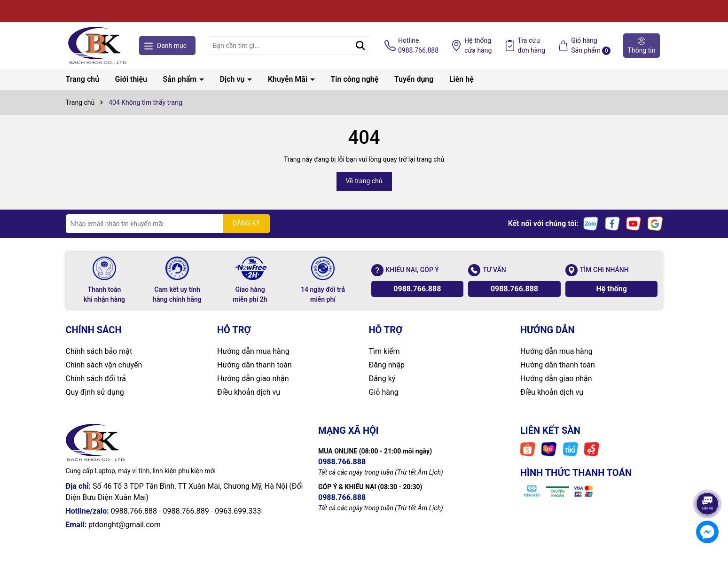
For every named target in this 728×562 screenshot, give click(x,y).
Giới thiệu (131, 79)
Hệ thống (478, 46)
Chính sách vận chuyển (104, 365)
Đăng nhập (387, 365)
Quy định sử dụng (95, 392)
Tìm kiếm (384, 351)
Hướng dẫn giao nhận (253, 379)
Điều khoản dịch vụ (249, 392)
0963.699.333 (238, 511)
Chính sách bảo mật (99, 351)
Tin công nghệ (355, 79)
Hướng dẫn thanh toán (254, 365)
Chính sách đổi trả (96, 379)
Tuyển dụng (414, 79)
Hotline (418, 46)
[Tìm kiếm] (360, 46)
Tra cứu (532, 46)
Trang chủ (83, 79)
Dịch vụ (233, 79)
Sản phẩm (181, 79)
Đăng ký (382, 379)
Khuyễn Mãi (289, 79)
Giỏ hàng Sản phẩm (591, 46)
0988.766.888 (417, 289)
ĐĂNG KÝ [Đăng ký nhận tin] (247, 223)
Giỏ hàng (384, 392)
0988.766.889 (186, 511)
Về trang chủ (364, 181)
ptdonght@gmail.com (125, 525)
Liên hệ (462, 79)
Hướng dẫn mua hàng (253, 351)
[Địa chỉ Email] (168, 224)
